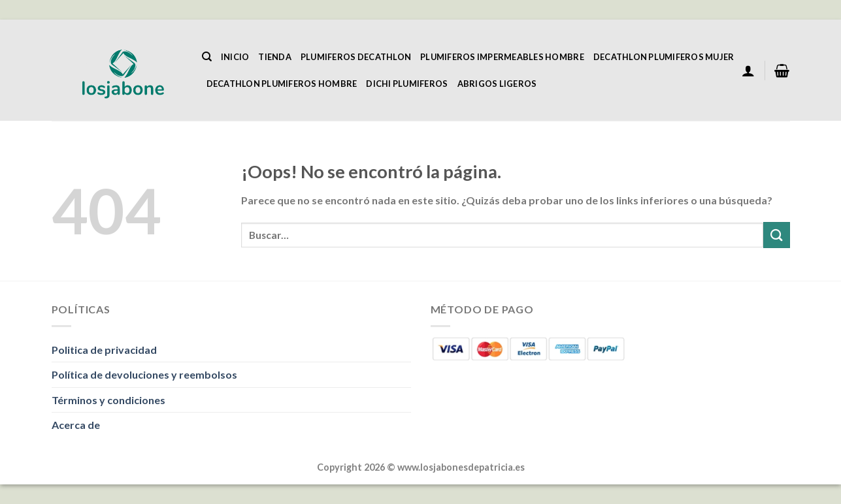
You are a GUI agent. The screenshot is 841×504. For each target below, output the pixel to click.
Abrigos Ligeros (497, 84)
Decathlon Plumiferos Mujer (664, 57)
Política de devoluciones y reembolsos (144, 374)
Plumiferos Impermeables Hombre (502, 57)
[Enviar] (776, 235)
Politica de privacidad (104, 350)
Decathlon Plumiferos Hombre (282, 84)
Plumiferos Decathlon (356, 57)
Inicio (235, 57)
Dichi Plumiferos (407, 84)
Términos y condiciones (108, 400)
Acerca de (76, 425)
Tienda (275, 57)
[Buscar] (207, 57)
